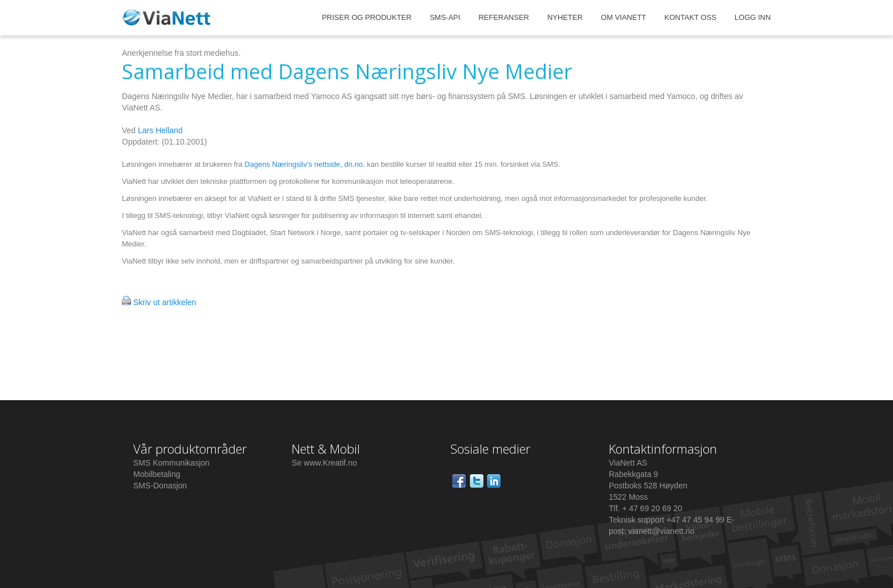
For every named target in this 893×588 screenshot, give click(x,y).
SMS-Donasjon (160, 486)
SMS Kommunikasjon (171, 463)
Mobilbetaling (157, 474)
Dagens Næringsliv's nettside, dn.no (304, 164)
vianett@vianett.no (661, 531)
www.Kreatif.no (330, 463)
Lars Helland (160, 130)
